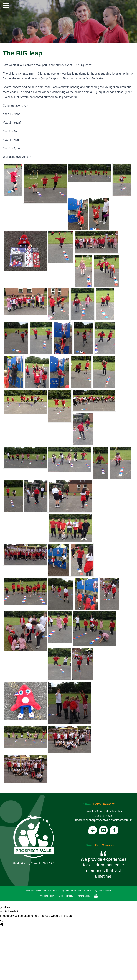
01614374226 (103, 816)
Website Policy (47, 896)
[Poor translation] (2, 922)
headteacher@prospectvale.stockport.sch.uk (103, 820)
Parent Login (83, 896)
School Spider (104, 891)
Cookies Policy (66, 896)
